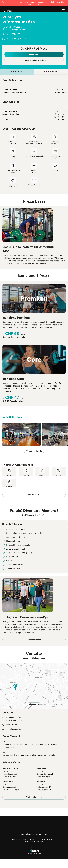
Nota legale (16, 839)
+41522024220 (12, 725)
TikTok (46, 834)
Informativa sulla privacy (46, 839)
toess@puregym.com (15, 729)
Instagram (39, 834)
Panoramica (17, 72)
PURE (37, 4)
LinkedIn (31, 834)
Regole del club (30, 841)
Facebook (23, 834)
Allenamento (51, 72)
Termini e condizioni (29, 839)
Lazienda (40, 841)
